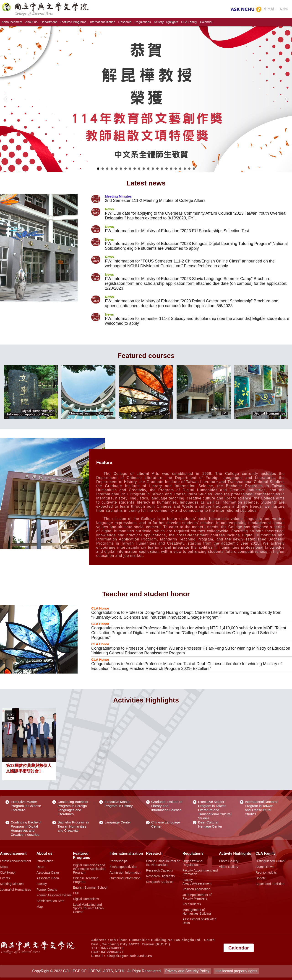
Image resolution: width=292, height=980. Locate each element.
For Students (192, 904)
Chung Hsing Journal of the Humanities (163, 863)
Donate (261, 878)
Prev (6, 99)
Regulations (143, 22)
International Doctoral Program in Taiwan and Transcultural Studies (261, 808)
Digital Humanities (86, 899)
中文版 (269, 9)
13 (153, 169)
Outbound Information (125, 878)
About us (31, 22)
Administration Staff (50, 901)
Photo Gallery (229, 861)
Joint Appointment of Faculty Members (197, 897)
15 (162, 169)
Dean (40, 867)
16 (167, 169)
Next (286, 99)
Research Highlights (160, 876)
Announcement (12, 22)
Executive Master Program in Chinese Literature (26, 806)
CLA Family (189, 22)
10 (139, 169)
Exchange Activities (123, 867)
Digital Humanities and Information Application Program (89, 869)
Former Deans (47, 890)
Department (49, 22)
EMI (76, 893)
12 (148, 169)
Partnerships (119, 861)
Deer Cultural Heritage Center (210, 824)
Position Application (196, 889)
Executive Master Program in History (119, 804)
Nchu (284, 9)
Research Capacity (160, 870)
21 (189, 169)
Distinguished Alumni (270, 861)
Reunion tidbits (266, 872)
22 (194, 169)
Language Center (118, 822)
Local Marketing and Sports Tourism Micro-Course (89, 908)
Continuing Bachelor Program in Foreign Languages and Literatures (73, 808)
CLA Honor (8, 872)
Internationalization (102, 22)
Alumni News (265, 867)
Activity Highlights (166, 22)
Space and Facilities (270, 884)
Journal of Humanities (16, 890)
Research (125, 22)
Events (5, 878)
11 (144, 169)
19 (180, 169)
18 (176, 169)
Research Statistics (160, 882)
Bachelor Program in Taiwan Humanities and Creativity (73, 826)
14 (157, 169)
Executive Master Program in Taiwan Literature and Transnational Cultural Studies (215, 810)
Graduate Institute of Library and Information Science (167, 806)
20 (185, 169)
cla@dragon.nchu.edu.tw (129, 956)
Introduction (45, 861)
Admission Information (125, 872)
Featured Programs (73, 22)
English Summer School (90, 887)
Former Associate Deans (54, 895)
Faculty (42, 884)
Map (40, 907)
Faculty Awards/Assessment (197, 882)
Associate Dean (48, 872)
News (4, 867)
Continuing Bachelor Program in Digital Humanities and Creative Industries (26, 828)
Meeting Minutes (12, 884)
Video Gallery (229, 867)
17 (171, 169)
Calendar (206, 22)
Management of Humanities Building (197, 912)
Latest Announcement (16, 861)
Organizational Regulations (193, 863)
